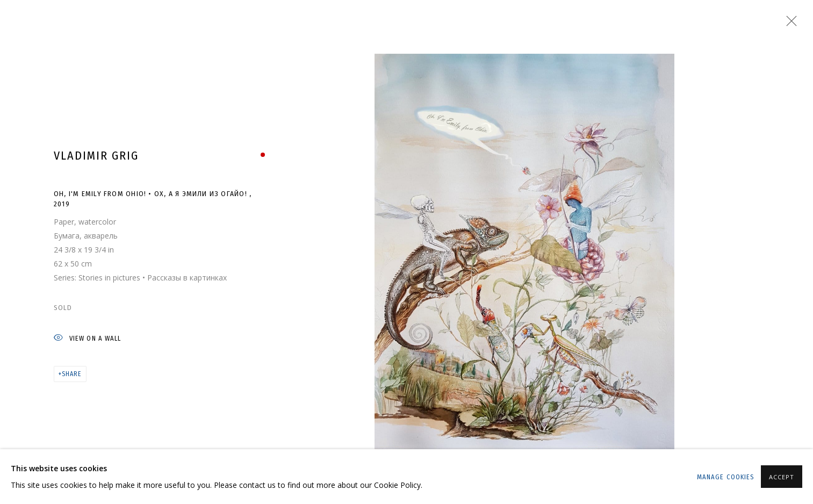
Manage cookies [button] (726, 477)
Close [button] (789, 24)
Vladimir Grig (96, 156)
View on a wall (87, 339)
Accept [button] (782, 477)
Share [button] (71, 374)
